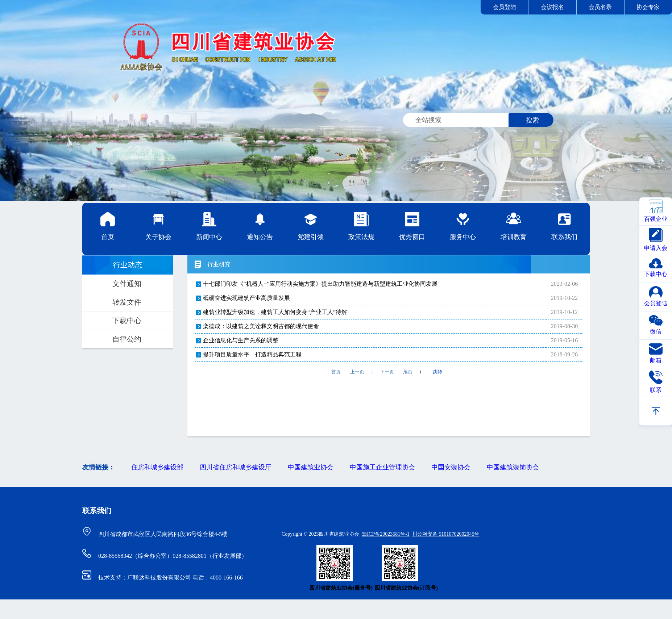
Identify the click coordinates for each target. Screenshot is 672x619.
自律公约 (127, 339)
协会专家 (648, 7)
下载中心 (127, 321)
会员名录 (600, 7)
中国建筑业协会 (311, 467)
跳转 (437, 372)
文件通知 (127, 284)
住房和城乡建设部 (157, 467)
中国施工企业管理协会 (382, 467)
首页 (108, 226)
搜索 (532, 120)
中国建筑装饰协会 (513, 467)
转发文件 (127, 302)
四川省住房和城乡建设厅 (236, 467)
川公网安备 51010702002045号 (446, 534)
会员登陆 (505, 7)
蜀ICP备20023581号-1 (385, 534)
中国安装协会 (451, 467)
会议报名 (552, 7)
